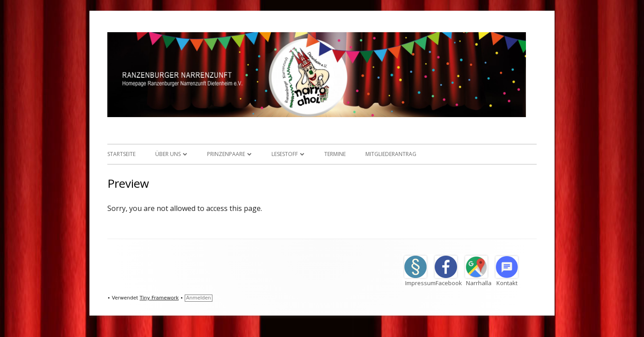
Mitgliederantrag (391, 154)
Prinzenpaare (226, 154)
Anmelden (199, 298)
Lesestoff (285, 154)
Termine (335, 154)
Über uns (168, 154)
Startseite (121, 154)
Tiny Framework (159, 298)
